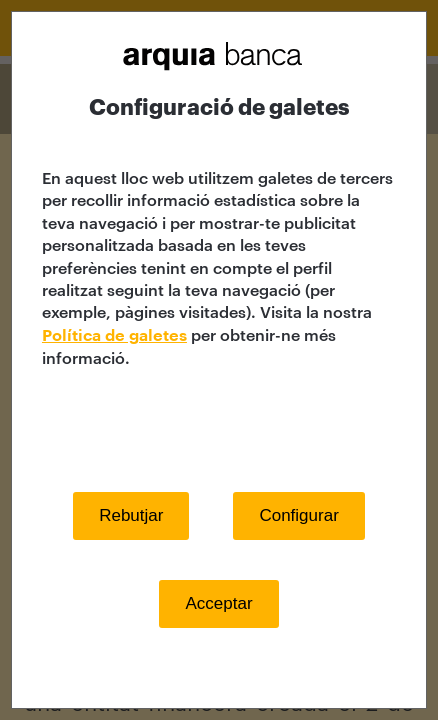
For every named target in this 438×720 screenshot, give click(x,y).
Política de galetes (114, 336)
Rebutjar (131, 515)
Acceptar (218, 603)
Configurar (298, 515)
